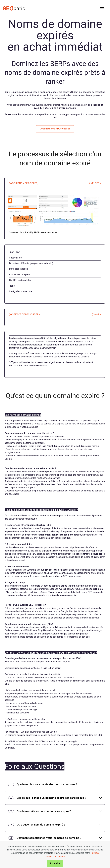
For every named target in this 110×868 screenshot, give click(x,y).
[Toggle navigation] (102, 9)
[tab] (55, 785)
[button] (55, 785)
